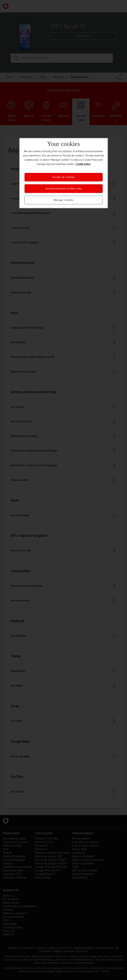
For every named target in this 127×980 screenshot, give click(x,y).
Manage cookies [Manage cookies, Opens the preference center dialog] (63, 200)
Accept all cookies (63, 177)
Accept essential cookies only (63, 188)
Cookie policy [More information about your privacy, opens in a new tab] (83, 164)
